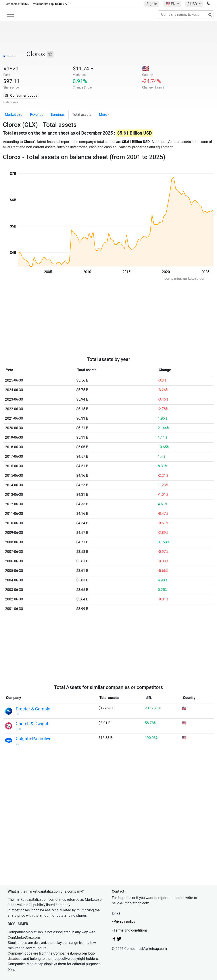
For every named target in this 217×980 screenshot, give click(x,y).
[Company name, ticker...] (186, 15)
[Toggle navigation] (11, 14)
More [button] (103, 115)
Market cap (14, 115)
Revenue (37, 115)
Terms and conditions (131, 930)
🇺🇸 (171, 4)
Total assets (82, 115)
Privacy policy (125, 921)
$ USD (193, 4)
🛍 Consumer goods (21, 95)
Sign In (152, 4)
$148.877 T (62, 4)
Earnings (58, 115)
